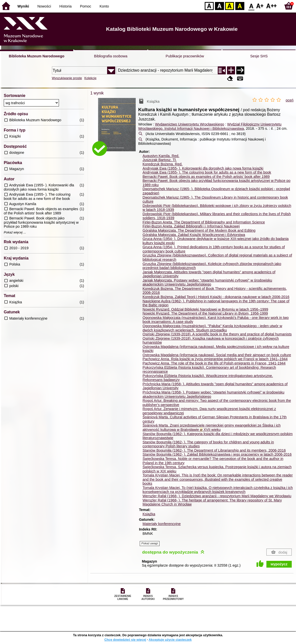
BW (219, 6)
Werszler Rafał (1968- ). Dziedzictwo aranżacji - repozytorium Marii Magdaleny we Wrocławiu (217, 496)
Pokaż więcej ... (15, 232)
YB (229, 6)
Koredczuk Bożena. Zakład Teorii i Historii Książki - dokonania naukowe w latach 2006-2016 (216, 297)
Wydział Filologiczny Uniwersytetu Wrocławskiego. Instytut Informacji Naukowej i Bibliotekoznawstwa (210, 126)
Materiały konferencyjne (162, 524)
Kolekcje (90, 78)
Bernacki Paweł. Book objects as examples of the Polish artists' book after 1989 (206, 177)
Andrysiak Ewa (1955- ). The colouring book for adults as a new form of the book (207, 172)
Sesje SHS (259, 56)
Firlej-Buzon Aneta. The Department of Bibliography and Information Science (204, 222)
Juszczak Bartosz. (160, 160)
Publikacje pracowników (185, 56)
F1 (260, 6)
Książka (149, 514)
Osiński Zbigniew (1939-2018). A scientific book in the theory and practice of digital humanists (217, 334)
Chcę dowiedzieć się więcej (125, 640)
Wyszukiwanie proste (67, 78)
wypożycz (279, 564)
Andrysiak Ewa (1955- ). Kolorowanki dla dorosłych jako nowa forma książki (203, 168)
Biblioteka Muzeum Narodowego (36, 56)
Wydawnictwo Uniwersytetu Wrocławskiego (190, 124)
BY (240, 6)
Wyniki (23, 6)
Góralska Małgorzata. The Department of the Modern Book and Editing (199, 230)
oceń (290, 100)
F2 (272, 6)
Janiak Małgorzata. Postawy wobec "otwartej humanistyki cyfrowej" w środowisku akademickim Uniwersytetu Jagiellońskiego (207, 282)
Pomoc (86, 6)
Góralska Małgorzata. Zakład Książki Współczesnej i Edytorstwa (194, 235)
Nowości (44, 6)
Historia (66, 6)
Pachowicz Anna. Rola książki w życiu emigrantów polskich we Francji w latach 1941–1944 (215, 359)
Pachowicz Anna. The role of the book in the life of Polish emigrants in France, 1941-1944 (214, 363)
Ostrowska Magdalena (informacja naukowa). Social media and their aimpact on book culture (217, 355)
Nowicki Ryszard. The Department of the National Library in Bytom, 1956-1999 (205, 313)
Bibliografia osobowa (111, 56)
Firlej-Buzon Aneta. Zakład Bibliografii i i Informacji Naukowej (191, 226)
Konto (104, 6)
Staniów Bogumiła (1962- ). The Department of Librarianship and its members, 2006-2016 (214, 450)
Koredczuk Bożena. (162, 164)
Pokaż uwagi (150, 543)
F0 (251, 6)
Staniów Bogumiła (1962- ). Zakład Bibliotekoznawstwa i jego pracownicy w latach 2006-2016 (217, 454)
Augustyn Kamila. (161, 156)
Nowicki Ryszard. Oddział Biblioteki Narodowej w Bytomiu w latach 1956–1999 (205, 309)
